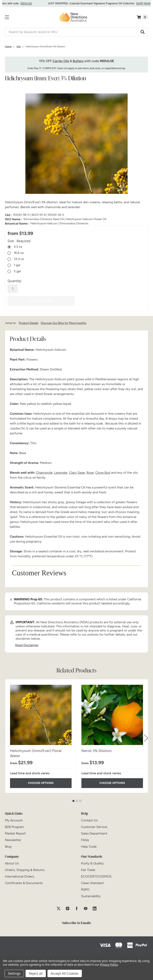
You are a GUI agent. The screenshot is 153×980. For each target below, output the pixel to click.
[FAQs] (85, 840)
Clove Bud (103, 472)
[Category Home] (8, 47)
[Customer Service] (94, 826)
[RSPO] (85, 889)
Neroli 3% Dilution (97, 750)
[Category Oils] (19, 47)
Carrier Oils (61, 61)
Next (146, 738)
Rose (90, 472)
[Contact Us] (89, 820)
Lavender (61, 472)
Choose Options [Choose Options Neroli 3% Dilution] (112, 783)
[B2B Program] (14, 826)
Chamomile (44, 472)
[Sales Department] (94, 833)
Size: (19, 241)
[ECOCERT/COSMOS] (96, 876)
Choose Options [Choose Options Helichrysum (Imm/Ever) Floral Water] (41, 783)
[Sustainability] (91, 896)
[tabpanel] (41, 736)
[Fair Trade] (88, 869)
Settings (14, 973)
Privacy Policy (109, 965)
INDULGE (30, 3)
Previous (6, 738)
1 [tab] (73, 801)
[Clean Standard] (92, 883)
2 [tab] (77, 801)
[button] (143, 32)
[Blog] (8, 846)
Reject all (36, 973)
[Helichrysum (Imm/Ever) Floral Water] (41, 715)
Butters (78, 61)
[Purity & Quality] (92, 863)
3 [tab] (80, 801)
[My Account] (14, 820)
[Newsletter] (13, 840)
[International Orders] (20, 876)
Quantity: (15, 281)
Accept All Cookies (65, 973)
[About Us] (12, 863)
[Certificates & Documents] (24, 883)
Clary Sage (77, 472)
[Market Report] (15, 833)
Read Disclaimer (27, 645)
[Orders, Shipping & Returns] (25, 869)
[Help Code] (89, 846)
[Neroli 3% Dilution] (112, 715)
